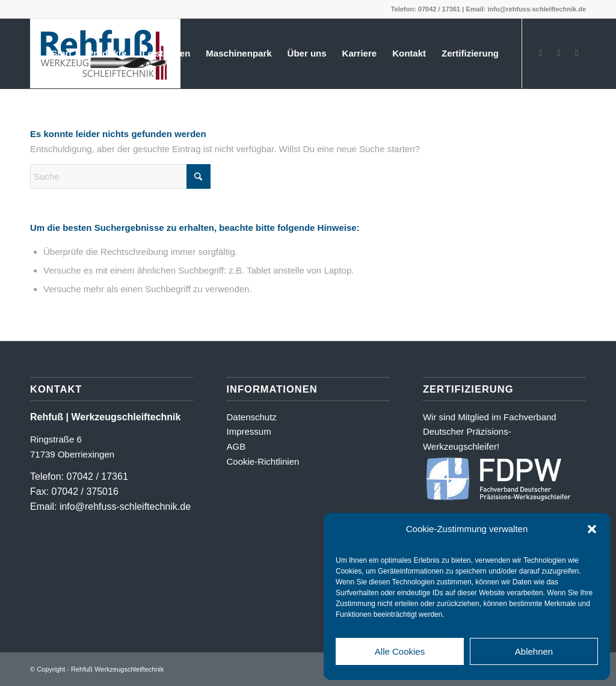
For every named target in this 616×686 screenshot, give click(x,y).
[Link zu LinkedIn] (577, 53)
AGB (236, 446)
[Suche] (120, 176)
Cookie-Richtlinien (263, 461)
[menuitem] (61, 54)
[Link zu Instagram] (559, 53)
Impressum (248, 431)
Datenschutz (251, 417)
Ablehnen (534, 651)
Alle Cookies (400, 651)
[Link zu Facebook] (541, 53)
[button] (592, 529)
